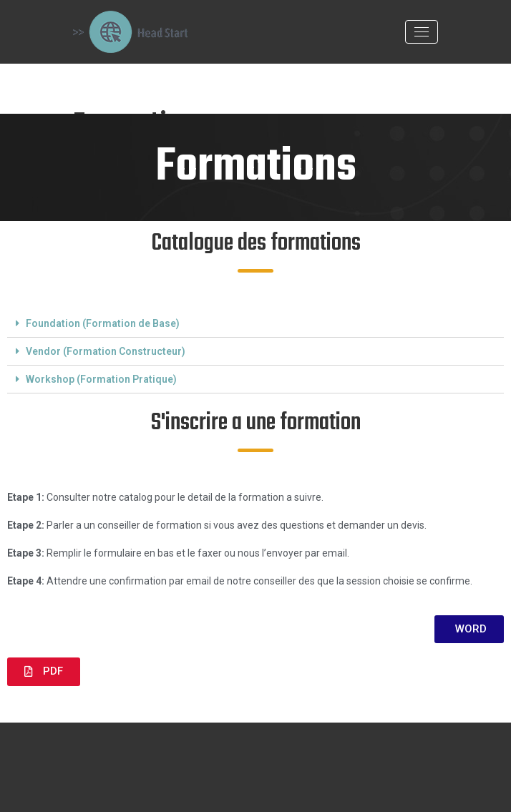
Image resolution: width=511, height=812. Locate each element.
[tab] (255, 324)
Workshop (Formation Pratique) (101, 379)
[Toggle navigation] (422, 32)
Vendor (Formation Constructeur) (106, 351)
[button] (469, 629)
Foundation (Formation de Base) (103, 323)
